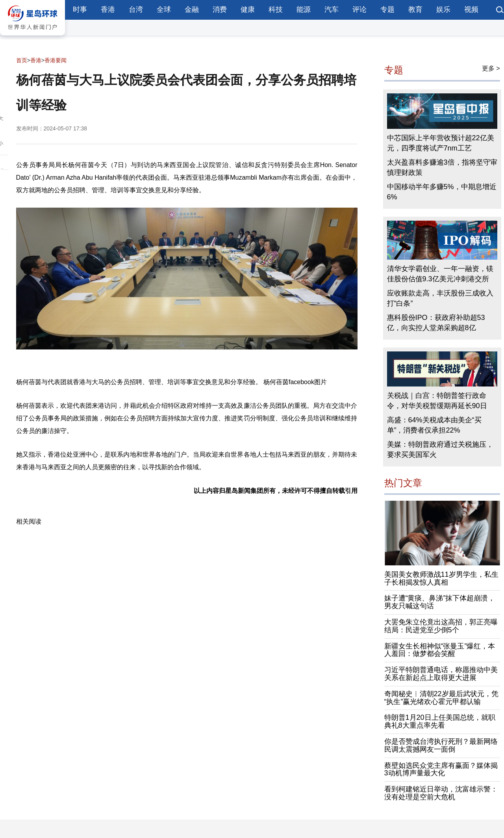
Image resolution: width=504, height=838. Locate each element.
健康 (248, 9)
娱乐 (443, 9)
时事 (80, 9)
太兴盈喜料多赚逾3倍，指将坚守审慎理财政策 (442, 167)
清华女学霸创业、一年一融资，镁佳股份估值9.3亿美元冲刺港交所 (440, 274)
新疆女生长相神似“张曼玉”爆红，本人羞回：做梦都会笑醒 (440, 650)
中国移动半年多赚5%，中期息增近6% (442, 192)
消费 (220, 9)
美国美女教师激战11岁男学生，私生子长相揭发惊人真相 (441, 578)
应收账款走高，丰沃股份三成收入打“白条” (440, 298)
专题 (387, 9)
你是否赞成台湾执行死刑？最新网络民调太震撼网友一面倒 (441, 745)
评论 (359, 9)
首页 (22, 60)
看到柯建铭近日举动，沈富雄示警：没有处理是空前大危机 (441, 793)
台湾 (136, 9)
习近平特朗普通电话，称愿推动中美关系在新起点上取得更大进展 (441, 674)
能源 (304, 9)
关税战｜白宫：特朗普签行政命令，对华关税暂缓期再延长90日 (437, 401)
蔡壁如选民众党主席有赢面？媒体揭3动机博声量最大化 (441, 769)
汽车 (332, 9)
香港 (108, 9)
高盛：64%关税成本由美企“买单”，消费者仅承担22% (434, 425)
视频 (471, 9)
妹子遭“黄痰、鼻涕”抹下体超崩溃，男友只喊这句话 (440, 602)
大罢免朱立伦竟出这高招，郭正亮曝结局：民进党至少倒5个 (441, 626)
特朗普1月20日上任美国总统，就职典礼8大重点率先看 (440, 721)
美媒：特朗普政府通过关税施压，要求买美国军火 (440, 450)
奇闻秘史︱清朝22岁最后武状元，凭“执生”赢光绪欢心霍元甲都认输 (441, 698)
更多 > (491, 68)
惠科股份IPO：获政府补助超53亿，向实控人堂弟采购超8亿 (436, 323)
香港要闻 (56, 60)
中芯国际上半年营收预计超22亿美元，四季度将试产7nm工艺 (441, 143)
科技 (276, 9)
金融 (192, 9)
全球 (164, 9)
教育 (415, 9)
